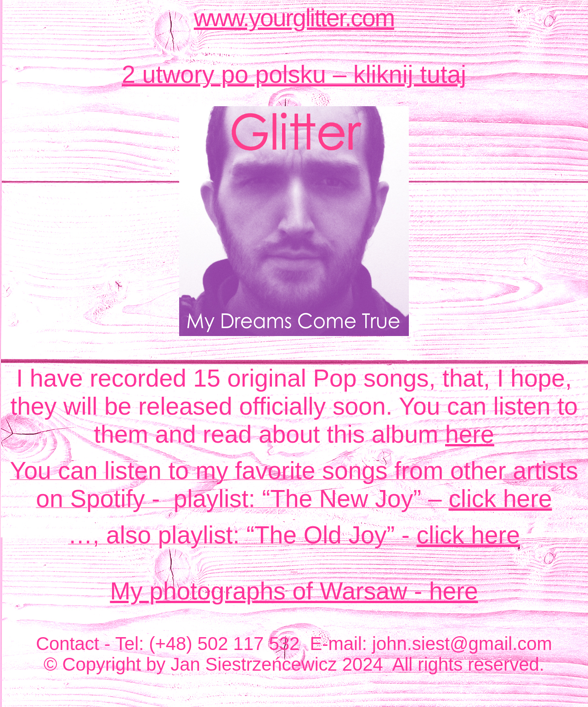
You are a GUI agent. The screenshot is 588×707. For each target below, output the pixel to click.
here (470, 434)
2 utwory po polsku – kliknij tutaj (294, 74)
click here (500, 499)
